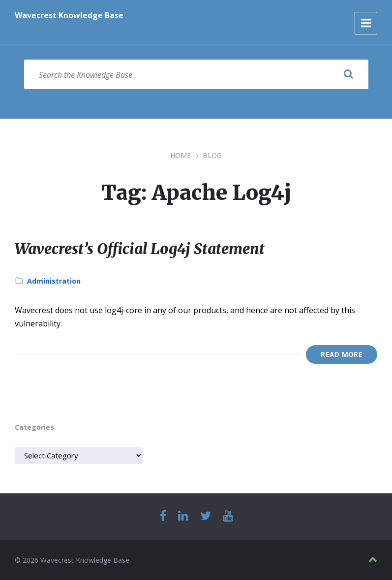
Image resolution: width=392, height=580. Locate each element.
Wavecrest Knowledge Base (69, 15)
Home (181, 155)
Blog (212, 155)
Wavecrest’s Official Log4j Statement (141, 249)
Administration (54, 280)
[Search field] (196, 74)
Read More (342, 354)
